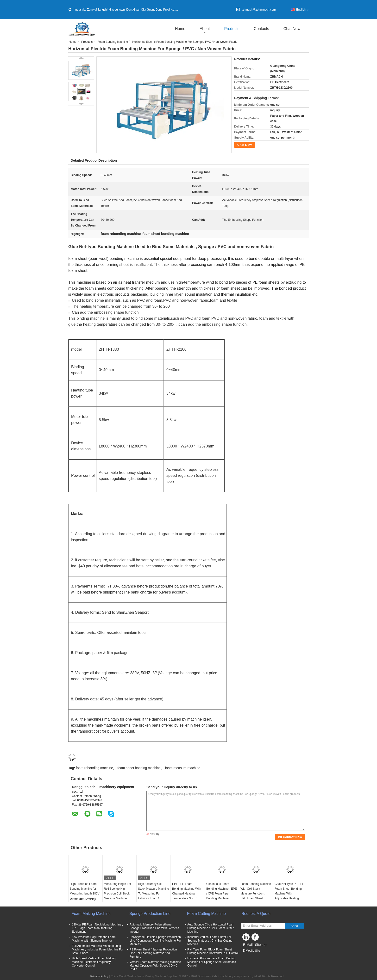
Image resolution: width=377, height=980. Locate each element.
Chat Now (292, 29)
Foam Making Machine (91, 914)
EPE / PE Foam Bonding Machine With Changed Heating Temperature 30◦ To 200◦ (187, 894)
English (302, 10)
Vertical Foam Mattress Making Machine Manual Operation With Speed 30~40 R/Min (155, 966)
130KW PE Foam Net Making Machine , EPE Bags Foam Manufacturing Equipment (97, 928)
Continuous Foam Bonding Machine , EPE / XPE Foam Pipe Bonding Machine (222, 891)
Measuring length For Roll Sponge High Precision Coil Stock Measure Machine (117, 891)
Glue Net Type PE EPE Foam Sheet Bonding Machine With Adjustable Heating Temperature (289, 894)
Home (180, 29)
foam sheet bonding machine (139, 768)
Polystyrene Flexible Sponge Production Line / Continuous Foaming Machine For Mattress (155, 941)
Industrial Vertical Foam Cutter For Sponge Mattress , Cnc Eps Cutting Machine (210, 941)
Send (294, 926)
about (205, 29)
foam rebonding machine (94, 768)
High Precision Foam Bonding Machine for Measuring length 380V (85, 889)
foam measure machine (182, 768)
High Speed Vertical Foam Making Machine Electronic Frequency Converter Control (94, 962)
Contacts (261, 29)
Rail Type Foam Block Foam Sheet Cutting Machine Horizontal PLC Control (213, 951)
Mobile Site (251, 951)
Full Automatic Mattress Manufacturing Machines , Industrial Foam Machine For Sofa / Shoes (98, 949)
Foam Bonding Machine (113, 42)
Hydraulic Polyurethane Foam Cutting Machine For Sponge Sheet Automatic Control (212, 962)
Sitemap (261, 945)
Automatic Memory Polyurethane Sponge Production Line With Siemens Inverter (154, 928)
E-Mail (248, 945)
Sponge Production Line (150, 914)
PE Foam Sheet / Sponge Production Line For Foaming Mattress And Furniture (153, 953)
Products (232, 29)
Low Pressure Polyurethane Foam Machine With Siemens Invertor (94, 939)
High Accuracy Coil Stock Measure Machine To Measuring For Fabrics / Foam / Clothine (154, 894)
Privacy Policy (99, 976)
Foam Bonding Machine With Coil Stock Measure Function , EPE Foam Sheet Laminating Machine (256, 894)
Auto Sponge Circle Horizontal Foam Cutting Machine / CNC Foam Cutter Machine (211, 928)
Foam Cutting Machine (206, 914)
